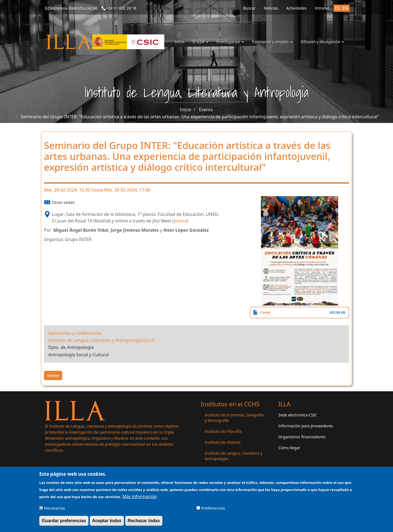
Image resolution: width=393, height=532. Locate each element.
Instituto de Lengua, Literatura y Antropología (233, 456)
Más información (139, 498)
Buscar (249, 8)
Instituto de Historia (223, 442)
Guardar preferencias (64, 523)
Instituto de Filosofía (223, 431)
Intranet (322, 8)
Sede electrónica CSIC (298, 415)
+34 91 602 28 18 (121, 8)
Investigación (230, 42)
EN (345, 8)
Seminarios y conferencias (75, 333)
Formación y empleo (272, 42)
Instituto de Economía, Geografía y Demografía (234, 418)
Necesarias (54, 510)
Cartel (265, 312)
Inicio (180, 42)
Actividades (297, 8)
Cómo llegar (289, 448)
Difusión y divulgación (322, 42)
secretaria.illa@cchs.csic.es (74, 8)
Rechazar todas (144, 523)
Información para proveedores (306, 426)
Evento (206, 110)
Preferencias (213, 510)
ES (337, 8)
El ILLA (200, 42)
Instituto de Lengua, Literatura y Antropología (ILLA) (102, 340)
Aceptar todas (107, 523)
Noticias (271, 8)
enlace (180, 221)
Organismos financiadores (302, 437)
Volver (53, 375)
